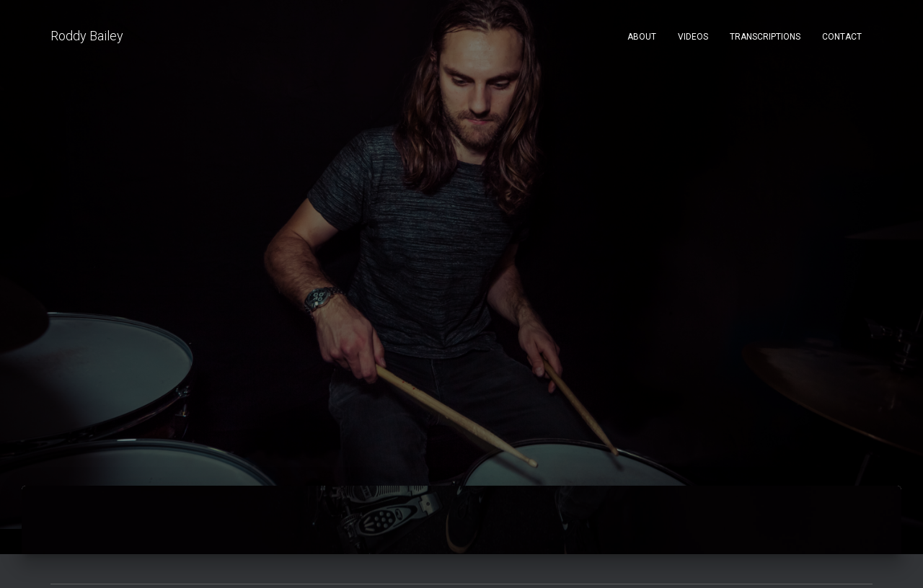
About (642, 37)
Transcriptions (765, 37)
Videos (693, 37)
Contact (842, 37)
